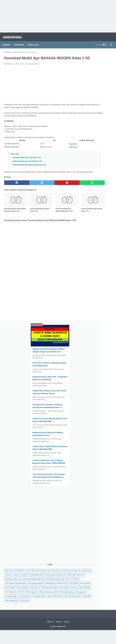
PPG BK (88, 378)
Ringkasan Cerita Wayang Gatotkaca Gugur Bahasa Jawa (97, 177)
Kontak (67, 482)
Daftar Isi (50, 482)
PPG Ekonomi (102, 391)
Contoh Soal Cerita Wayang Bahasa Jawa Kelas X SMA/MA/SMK (97, 158)
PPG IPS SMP (103, 399)
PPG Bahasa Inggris (93, 386)
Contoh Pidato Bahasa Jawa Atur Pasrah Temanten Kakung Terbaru (98, 124)
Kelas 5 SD (89, 344)
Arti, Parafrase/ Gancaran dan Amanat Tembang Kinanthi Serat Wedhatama (97, 232)
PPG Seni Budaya (92, 425)
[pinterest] (49, 189)
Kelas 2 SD (99, 335)
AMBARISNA (14, 35)
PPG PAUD (89, 412)
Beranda (8, 42)
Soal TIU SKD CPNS (92, 447)
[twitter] (31, 189)
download (54, 147)
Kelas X (88, 348)
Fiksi (107, 331)
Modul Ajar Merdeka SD (94, 374)
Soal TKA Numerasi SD (93, 451)
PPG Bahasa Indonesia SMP (96, 382)
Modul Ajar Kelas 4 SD (93, 361)
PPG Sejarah (98, 421)
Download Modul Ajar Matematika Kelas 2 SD (29, 169)
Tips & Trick (89, 459)
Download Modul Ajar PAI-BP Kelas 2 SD (27, 165)
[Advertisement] (58, 16)
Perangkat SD (105, 429)
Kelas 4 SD (99, 339)
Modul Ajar (34, 42)
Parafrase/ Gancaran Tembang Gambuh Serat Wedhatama (96, 91)
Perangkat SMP (91, 442)
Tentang (59, 482)
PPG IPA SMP (90, 399)
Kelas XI (96, 348)
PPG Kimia (89, 404)
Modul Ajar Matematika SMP (96, 369)
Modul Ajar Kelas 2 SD (93, 356)
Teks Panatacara (102, 455)
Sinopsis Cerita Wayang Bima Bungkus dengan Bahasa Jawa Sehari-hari (96, 72)
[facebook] (13, 189)
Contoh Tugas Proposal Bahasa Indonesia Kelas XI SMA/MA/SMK (97, 196)
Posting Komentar (32, 68)
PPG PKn (99, 412)
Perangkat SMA (91, 434)
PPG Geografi (101, 395)
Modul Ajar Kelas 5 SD (93, 365)
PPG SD (88, 421)
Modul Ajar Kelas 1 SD (93, 352)
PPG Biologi (90, 391)
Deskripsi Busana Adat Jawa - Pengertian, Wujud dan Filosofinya (98, 108)
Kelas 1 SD (89, 335)
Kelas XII (105, 348)
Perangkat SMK (91, 438)
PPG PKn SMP (91, 417)
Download (20, 42)
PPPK (103, 425)
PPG (106, 374)
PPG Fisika (89, 395)
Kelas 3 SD (89, 339)
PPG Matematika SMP (93, 408)
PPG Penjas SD (104, 417)
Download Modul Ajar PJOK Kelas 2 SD (27, 161)
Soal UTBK (89, 455)
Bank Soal (89, 331)
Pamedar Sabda (91, 429)
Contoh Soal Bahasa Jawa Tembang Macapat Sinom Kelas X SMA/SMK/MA (97, 215)
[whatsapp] (67, 189)
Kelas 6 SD (99, 344)
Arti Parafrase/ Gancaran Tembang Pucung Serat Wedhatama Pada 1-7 (96, 141)
